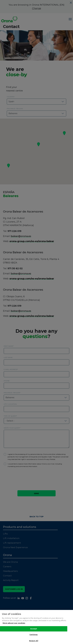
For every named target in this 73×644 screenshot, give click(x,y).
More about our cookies (14, 623)
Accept (34, 629)
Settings (34, 635)
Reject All (34, 641)
